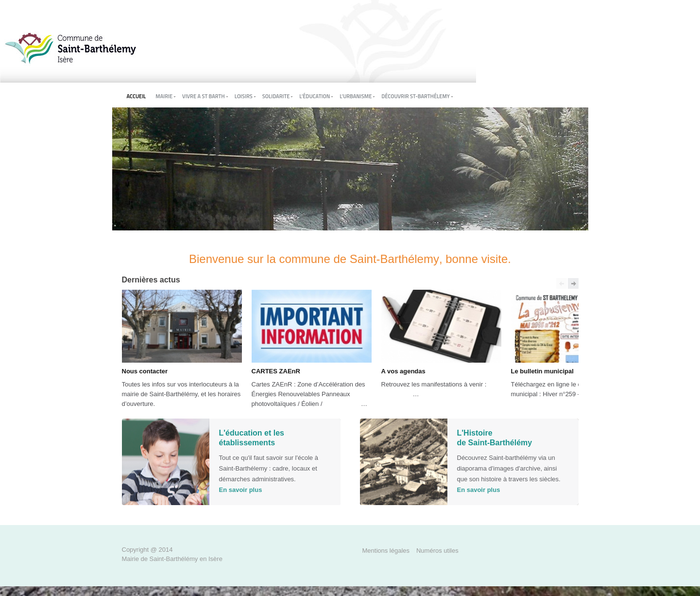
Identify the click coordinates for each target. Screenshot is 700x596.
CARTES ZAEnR (276, 371)
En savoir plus (241, 490)
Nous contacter (145, 371)
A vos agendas (403, 371)
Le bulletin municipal (542, 371)
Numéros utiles (437, 551)
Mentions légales (386, 551)
